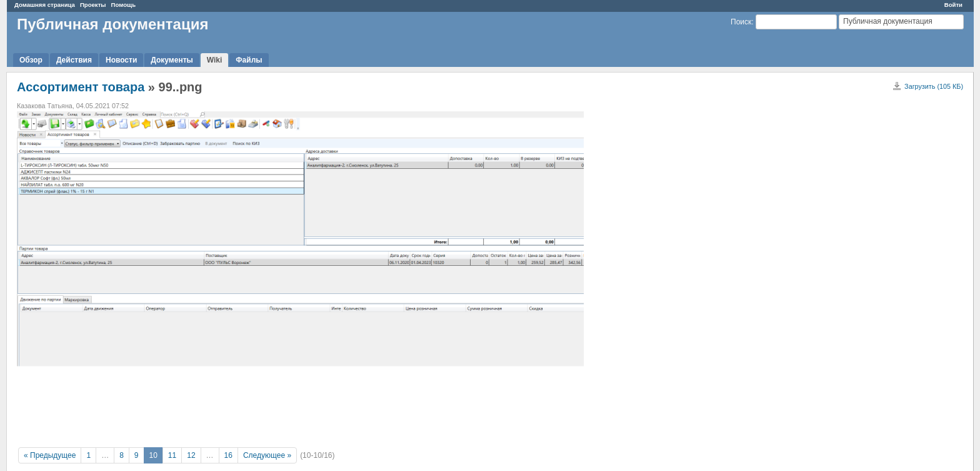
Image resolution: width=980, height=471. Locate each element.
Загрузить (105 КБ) (934, 86)
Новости (121, 60)
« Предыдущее (50, 455)
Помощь (123, 5)
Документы (172, 60)
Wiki (215, 60)
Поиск (741, 22)
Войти (953, 5)
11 (172, 455)
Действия (74, 60)
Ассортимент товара (81, 87)
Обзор (31, 60)
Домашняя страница (45, 5)
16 (228, 455)
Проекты (93, 5)
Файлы (249, 60)
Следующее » (267, 455)
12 (191, 455)
